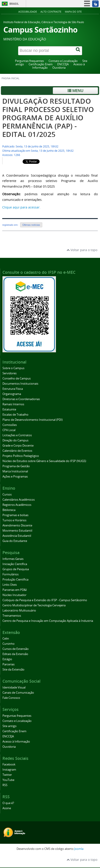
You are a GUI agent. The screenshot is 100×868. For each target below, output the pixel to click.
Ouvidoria (59, 68)
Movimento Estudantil (17, 531)
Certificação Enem (41, 64)
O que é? (8, 803)
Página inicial (11, 78)
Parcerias (9, 664)
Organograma (12, 394)
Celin (6, 639)
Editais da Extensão (15, 654)
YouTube (8, 780)
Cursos (7, 494)
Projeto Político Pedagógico (21, 456)
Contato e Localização (63, 61)
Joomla (79, 849)
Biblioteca (9, 510)
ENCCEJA (63, 64)
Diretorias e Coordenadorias (21, 399)
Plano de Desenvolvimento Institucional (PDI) (33, 420)
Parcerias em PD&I (15, 590)
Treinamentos (12, 616)
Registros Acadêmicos (17, 505)
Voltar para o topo (82, 250)
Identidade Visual (14, 687)
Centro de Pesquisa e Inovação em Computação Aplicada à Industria (48, 621)
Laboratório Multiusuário (19, 610)
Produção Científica (15, 580)
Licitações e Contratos (17, 435)
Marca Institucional (15, 471)
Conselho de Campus (17, 378)
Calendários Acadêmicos (19, 500)
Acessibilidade (28, 12)
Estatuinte (9, 409)
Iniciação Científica (15, 564)
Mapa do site (73, 12)
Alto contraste (51, 12)
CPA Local (9, 430)
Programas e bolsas (15, 515)
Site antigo (10, 726)
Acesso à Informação (16, 742)
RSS (5, 785)
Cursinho (9, 644)
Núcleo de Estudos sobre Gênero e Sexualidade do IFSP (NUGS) (44, 461)
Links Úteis (10, 585)
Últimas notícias (31, 225)
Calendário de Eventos (17, 451)
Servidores (10, 373)
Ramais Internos (13, 404)
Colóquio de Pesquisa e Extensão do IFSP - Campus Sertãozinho (45, 600)
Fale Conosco (11, 698)
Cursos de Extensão (16, 649)
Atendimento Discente (17, 525)
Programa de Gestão (16, 466)
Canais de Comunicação (18, 693)
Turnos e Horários (14, 520)
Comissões (10, 425)
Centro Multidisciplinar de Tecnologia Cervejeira (34, 605)
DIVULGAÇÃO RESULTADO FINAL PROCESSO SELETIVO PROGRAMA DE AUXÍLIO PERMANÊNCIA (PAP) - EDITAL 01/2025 (48, 118)
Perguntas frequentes (29, 61)
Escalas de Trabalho (15, 415)
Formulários (11, 574)
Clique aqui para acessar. (21, 207)
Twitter (7, 775)
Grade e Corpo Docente (18, 446)
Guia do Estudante (15, 541)
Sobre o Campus (13, 368)
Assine (7, 808)
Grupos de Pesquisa (16, 569)
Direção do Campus (15, 440)
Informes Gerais (13, 559)
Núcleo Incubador (14, 595)
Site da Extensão (13, 670)
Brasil (14, 4)
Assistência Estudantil (17, 536)
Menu (75, 91)
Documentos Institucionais (20, 384)
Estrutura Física (13, 389)
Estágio (7, 659)
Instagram (9, 770)
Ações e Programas (15, 477)
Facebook (9, 764)
